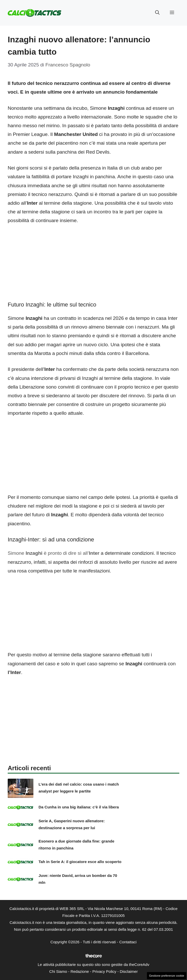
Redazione (80, 971)
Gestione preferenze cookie (167, 976)
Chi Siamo (58, 971)
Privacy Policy (104, 971)
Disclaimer (129, 971)
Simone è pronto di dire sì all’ (54, 553)
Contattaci (128, 942)
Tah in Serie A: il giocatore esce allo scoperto (80, 862)
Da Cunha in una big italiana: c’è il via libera (79, 807)
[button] (157, 13)
